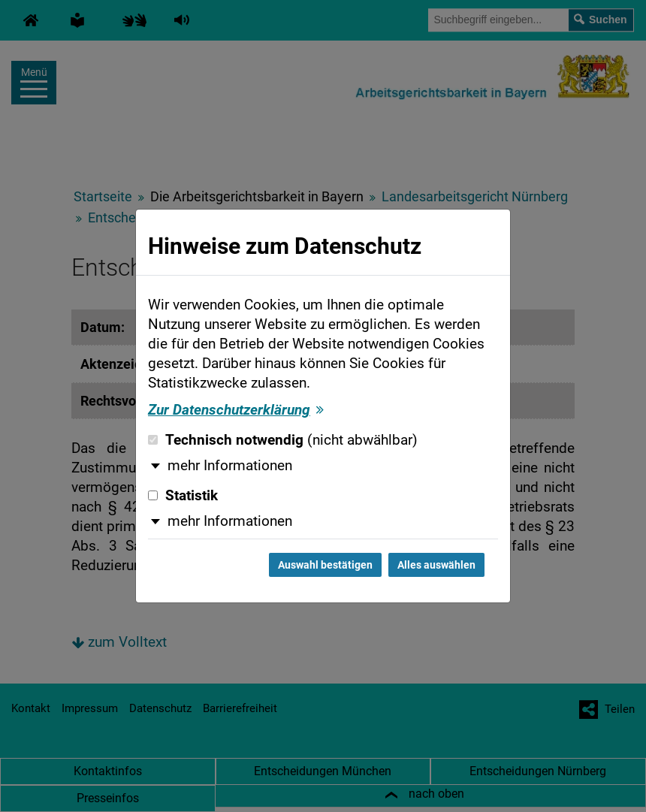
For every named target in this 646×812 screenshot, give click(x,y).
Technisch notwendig (283, 440)
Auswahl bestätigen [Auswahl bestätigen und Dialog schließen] (325, 565)
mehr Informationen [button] (230, 466)
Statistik (183, 496)
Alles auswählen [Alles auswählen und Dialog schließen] (436, 565)
